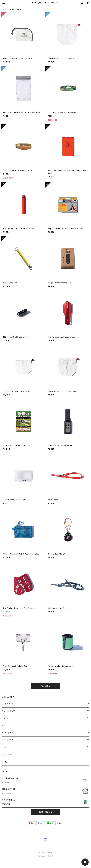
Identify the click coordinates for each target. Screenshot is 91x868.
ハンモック (6, 718)
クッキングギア (8, 733)
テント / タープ (8, 704)
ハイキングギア (8, 740)
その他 (4, 762)
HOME (5, 10)
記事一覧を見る (46, 812)
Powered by (46, 856)
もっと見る (46, 686)
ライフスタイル (7, 754)
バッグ (4, 726)
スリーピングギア (8, 711)
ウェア (4, 747)
